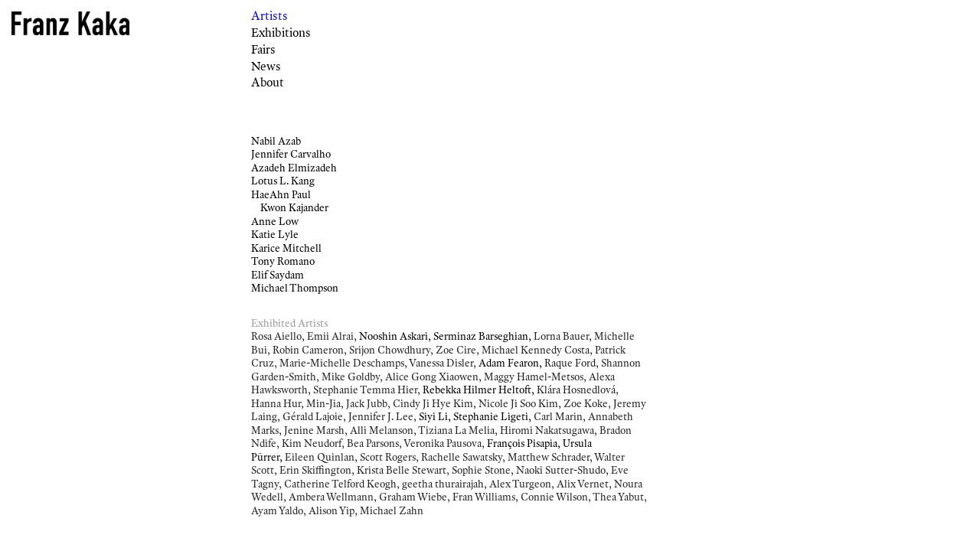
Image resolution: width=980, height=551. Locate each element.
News (266, 66)
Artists (269, 16)
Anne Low (275, 221)
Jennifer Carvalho (291, 154)
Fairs (263, 49)
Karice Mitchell (286, 248)
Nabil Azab (276, 141)
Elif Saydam (278, 275)
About (268, 82)
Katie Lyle (275, 234)
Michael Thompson (295, 288)
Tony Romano (283, 261)
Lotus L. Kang (283, 181)
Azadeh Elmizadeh (294, 168)
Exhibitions (281, 33)
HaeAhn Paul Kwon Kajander (290, 201)
